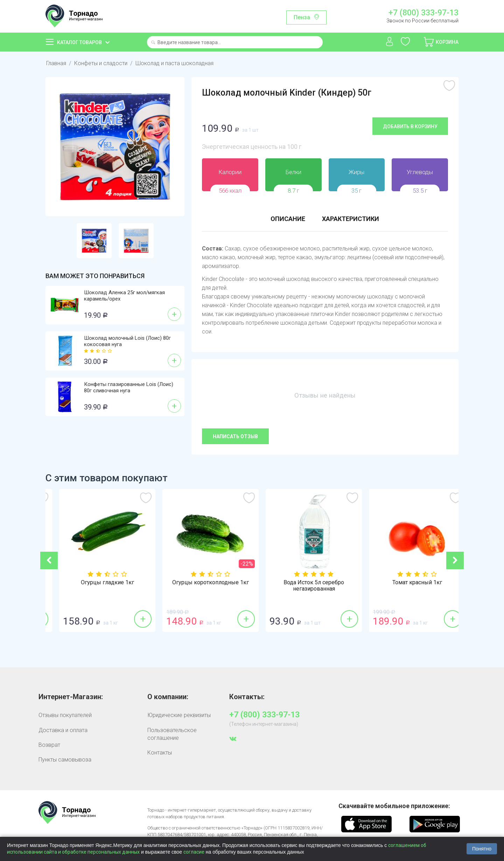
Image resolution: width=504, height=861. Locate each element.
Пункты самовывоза (65, 760)
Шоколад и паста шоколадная (174, 63)
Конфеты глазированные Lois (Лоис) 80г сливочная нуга (129, 387)
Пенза (302, 17)
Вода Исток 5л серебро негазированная (407, 586)
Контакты (160, 753)
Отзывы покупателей (65, 715)
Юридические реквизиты (179, 715)
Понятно (482, 849)
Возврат (49, 745)
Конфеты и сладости (101, 63)
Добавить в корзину (410, 126)
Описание (288, 219)
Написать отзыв (235, 436)
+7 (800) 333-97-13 (423, 13)
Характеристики (351, 219)
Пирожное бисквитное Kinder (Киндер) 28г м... (97, 586)
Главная (56, 63)
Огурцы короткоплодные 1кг (304, 583)
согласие (194, 852)
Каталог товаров (79, 42)
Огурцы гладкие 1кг (201, 583)
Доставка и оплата (63, 730)
